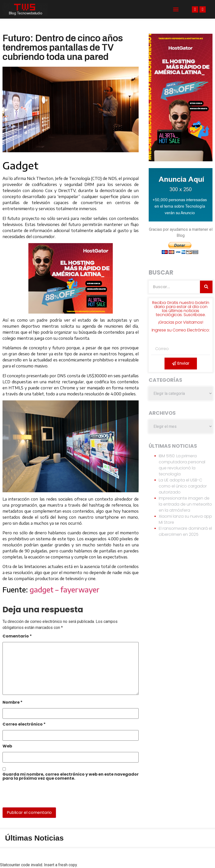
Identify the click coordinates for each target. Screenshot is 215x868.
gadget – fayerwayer (65, 590)
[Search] (206, 287)
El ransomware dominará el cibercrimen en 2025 (185, 531)
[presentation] (37, 797)
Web (7, 747)
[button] (176, 9)
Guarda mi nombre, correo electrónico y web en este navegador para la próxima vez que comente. (71, 777)
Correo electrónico (24, 725)
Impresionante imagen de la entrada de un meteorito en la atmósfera (185, 504)
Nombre (13, 703)
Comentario (17, 637)
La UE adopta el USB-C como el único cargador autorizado (183, 486)
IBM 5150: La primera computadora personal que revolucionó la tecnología (182, 465)
